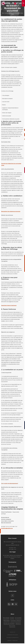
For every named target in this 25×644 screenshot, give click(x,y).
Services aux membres (12, 17)
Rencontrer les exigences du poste (11, 211)
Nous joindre (12, 626)
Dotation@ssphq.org (7, 528)
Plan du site (13, 632)
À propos (12, 618)
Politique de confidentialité (13, 638)
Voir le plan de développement (10, 483)
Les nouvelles (18, 618)
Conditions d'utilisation (12, 635)
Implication (18, 623)
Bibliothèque (7, 620)
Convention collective (16, 620)
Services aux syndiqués (9, 623)
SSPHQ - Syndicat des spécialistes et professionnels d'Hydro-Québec (13, 14)
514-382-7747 (12, 548)
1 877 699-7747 (12, 549)
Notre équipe (6, 618)
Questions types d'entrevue (9, 305)
